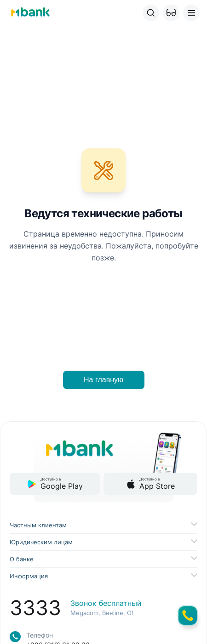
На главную (103, 380)
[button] (171, 13)
